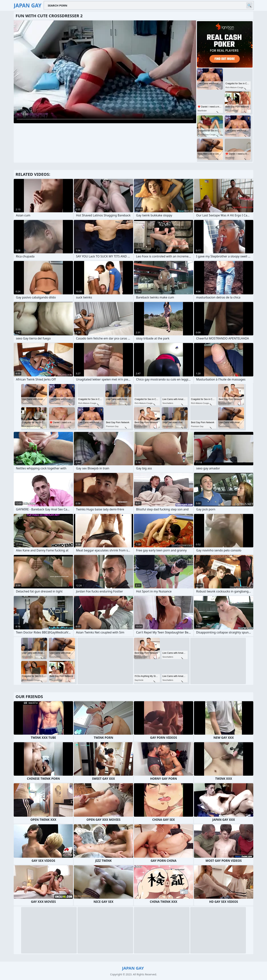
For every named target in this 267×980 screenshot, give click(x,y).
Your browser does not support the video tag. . (105, 72)
